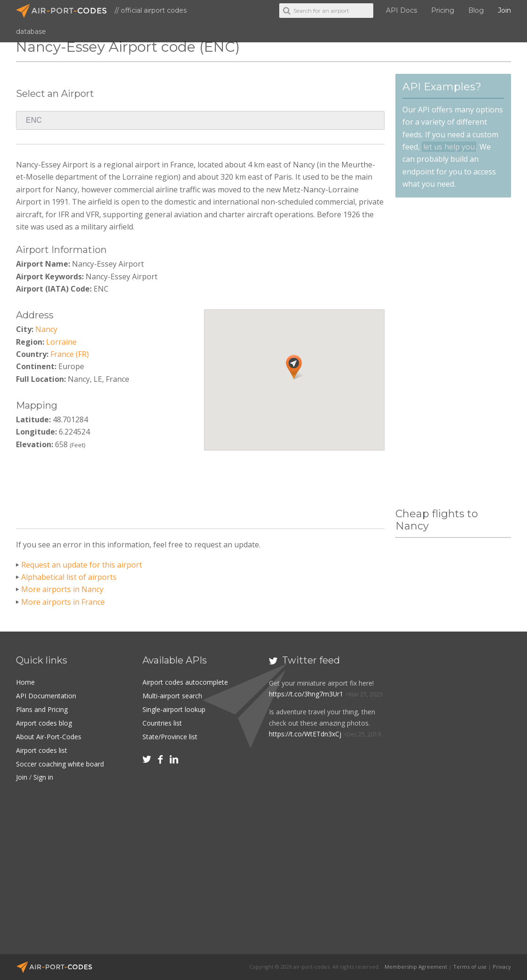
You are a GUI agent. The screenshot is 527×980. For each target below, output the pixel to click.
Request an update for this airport (82, 565)
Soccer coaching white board (60, 762)
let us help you (449, 147)
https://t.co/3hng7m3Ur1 (306, 694)
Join (504, 10)
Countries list (162, 722)
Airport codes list (42, 748)
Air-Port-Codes (65, 11)
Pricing (443, 10)
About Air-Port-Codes (49, 735)
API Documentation (46, 695)
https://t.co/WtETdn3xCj (305, 733)
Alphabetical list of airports (69, 577)
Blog (476, 10)
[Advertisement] (200, 486)
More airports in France (63, 602)
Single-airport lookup (174, 708)
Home (25, 682)
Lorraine (61, 342)
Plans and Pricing (42, 708)
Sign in (43, 775)
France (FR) (70, 354)
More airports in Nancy (62, 589)
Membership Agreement (416, 967)
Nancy (46, 329)
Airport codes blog (44, 722)
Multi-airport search (172, 695)
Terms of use (470, 967)
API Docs (401, 10)
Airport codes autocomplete (185, 682)
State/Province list (170, 735)
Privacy (502, 967)
